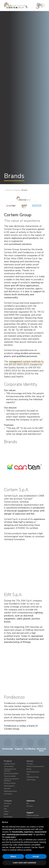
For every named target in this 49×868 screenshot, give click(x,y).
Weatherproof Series (10, 791)
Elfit (5, 809)
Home (9, 190)
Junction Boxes (9, 766)
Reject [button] (13, 856)
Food (28, 774)
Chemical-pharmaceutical (35, 766)
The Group (7, 804)
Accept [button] (36, 856)
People (6, 814)
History (6, 812)
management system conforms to (26, 362)
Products (8, 761)
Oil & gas (30, 764)
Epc (28, 804)
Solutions (31, 801)
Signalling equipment (11, 774)
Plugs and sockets (10, 776)
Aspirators (7, 789)
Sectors (30, 761)
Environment (8, 817)
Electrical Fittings (10, 783)
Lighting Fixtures (9, 764)
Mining (29, 769)
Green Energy (31, 780)
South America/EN (18, 6)
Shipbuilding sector (33, 772)
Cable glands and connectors (10, 770)
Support (30, 813)
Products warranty (33, 815)
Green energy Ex (9, 786)
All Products (8, 794)
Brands (6, 806)
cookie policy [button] (10, 837)
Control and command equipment (11, 780)
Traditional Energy (33, 777)
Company (17, 190)
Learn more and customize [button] (24, 863)
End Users (30, 806)
